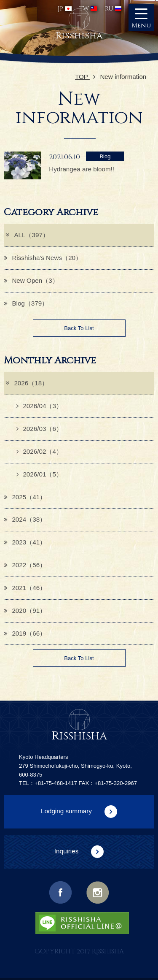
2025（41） (25, 497)
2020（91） (25, 610)
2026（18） (26, 383)
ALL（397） (27, 235)
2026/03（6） (39, 429)
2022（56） (25, 565)
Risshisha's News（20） (43, 258)
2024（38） (25, 519)
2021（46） (25, 588)
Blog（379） (26, 303)
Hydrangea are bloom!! (82, 169)
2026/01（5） (39, 474)
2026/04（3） (39, 406)
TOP (85, 77)
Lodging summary (66, 811)
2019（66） (25, 633)
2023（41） (25, 542)
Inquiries (67, 851)
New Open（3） (31, 280)
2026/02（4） (39, 451)
